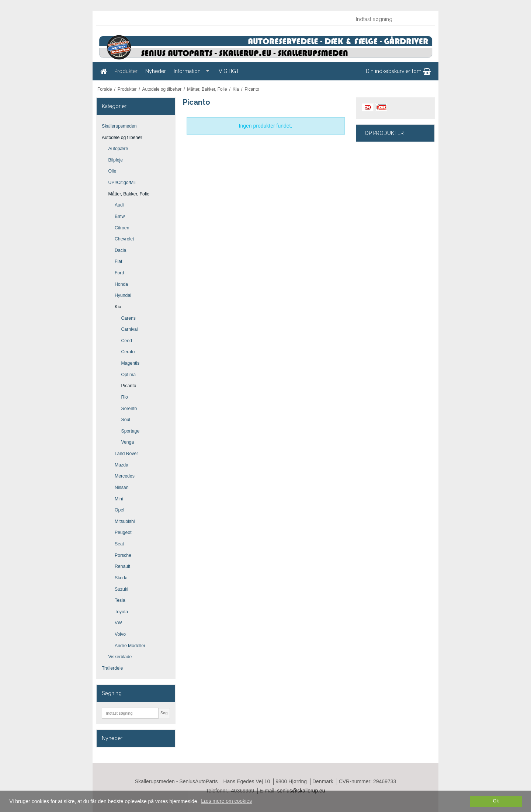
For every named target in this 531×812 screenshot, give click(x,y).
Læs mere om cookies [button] (226, 801)
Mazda (122, 465)
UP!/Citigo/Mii (122, 183)
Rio (125, 397)
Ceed (127, 341)
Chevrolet (124, 239)
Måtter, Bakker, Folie (129, 194)
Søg (164, 713)
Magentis (131, 363)
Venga (128, 442)
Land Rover (126, 454)
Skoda (121, 578)
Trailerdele (112, 668)
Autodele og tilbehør (122, 138)
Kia (118, 307)
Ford (119, 273)
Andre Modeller (130, 646)
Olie (112, 171)
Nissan (122, 487)
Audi (119, 205)
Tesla (120, 600)
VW (118, 623)
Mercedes (125, 476)
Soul (126, 420)
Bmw (120, 216)
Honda (121, 284)
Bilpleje (116, 160)
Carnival (130, 329)
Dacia (120, 250)
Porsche (123, 555)
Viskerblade (120, 657)
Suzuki (122, 589)
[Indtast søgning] (391, 19)
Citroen (122, 228)
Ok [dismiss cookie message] (496, 801)
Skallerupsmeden (119, 126)
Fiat (118, 261)
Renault (122, 566)
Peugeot (123, 532)
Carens (129, 318)
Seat (119, 544)
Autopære (118, 149)
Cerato (128, 352)
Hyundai (123, 295)
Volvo (120, 634)
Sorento (129, 409)
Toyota (121, 612)
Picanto (129, 386)
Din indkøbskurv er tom (398, 71)
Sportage (131, 431)
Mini (119, 499)
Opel (119, 510)
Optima (129, 375)
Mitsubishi (125, 521)
